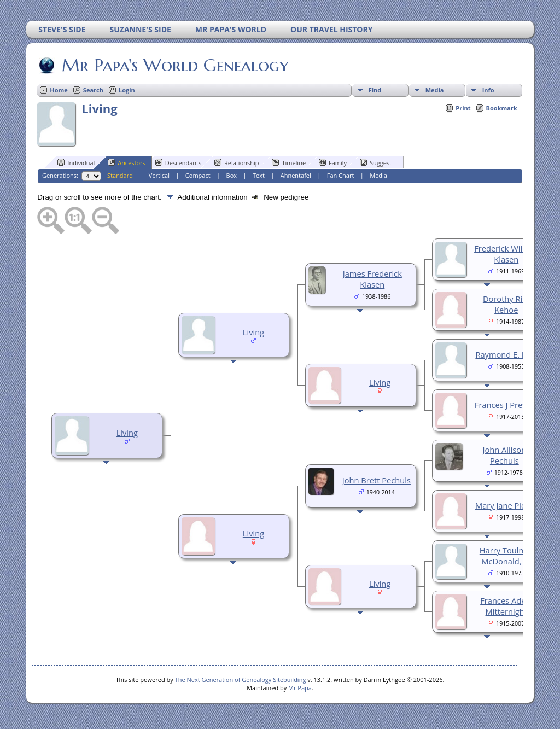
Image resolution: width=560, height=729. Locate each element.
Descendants (178, 162)
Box (232, 175)
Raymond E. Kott (506, 354)
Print (463, 108)
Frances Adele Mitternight (506, 606)
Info (488, 90)
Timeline (289, 162)
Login (127, 90)
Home (59, 90)
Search (93, 90)
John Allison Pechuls (504, 455)
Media (435, 90)
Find (375, 90)
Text (259, 175)
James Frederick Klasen (372, 279)
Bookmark (502, 108)
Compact (198, 175)
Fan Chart (341, 175)
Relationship (237, 162)
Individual (76, 162)
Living (127, 433)
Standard (120, 175)
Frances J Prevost (506, 405)
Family (333, 162)
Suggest (376, 162)
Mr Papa (300, 688)
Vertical (159, 175)
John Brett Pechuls (377, 480)
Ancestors (127, 162)
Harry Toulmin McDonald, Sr (506, 556)
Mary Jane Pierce (506, 505)
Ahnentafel (296, 175)
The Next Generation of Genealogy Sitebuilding (241, 680)
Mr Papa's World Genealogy (174, 65)
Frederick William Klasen (506, 254)
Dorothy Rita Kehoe (506, 304)
